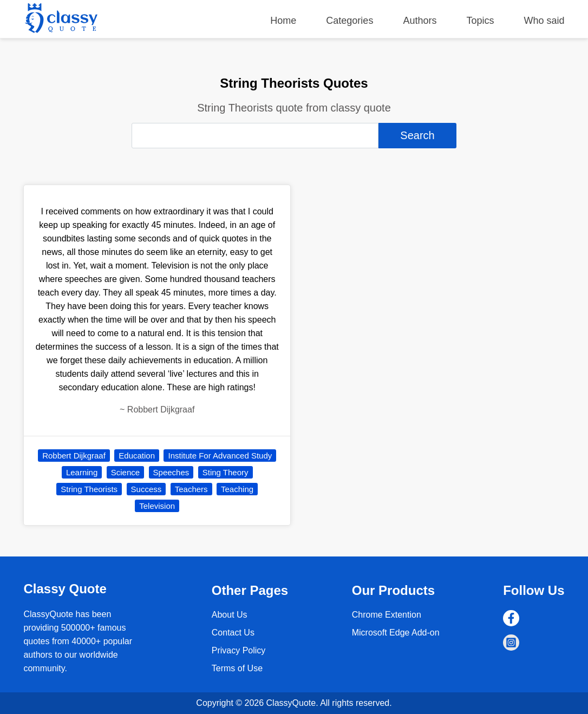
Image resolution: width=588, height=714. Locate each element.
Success (146, 489)
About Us (230, 615)
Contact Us (233, 633)
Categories (349, 21)
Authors (420, 21)
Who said (544, 21)
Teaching (237, 489)
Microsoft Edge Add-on (396, 633)
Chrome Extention (387, 615)
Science (125, 472)
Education (137, 456)
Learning (82, 472)
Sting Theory (226, 472)
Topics (480, 21)
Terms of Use (237, 668)
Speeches (171, 472)
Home (283, 21)
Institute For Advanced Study (220, 456)
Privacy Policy (239, 650)
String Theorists (89, 489)
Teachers (191, 489)
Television (157, 506)
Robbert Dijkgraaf (74, 456)
